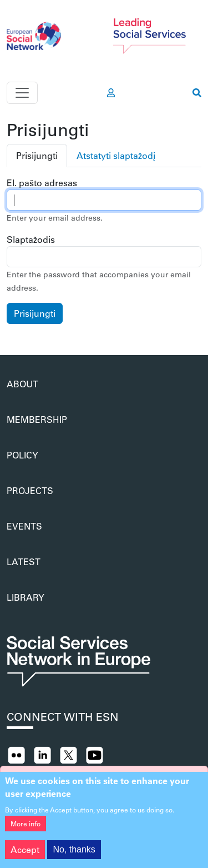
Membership (37, 419)
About (22, 384)
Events (24, 526)
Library (26, 597)
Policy (22, 455)
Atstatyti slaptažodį (116, 155)
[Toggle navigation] (22, 93)
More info (26, 830)
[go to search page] (197, 93)
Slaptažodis (31, 239)
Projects (30, 490)
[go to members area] (111, 93)
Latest (24, 562)
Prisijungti (37, 155)
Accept (25, 856)
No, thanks (74, 856)
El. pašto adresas (42, 183)
